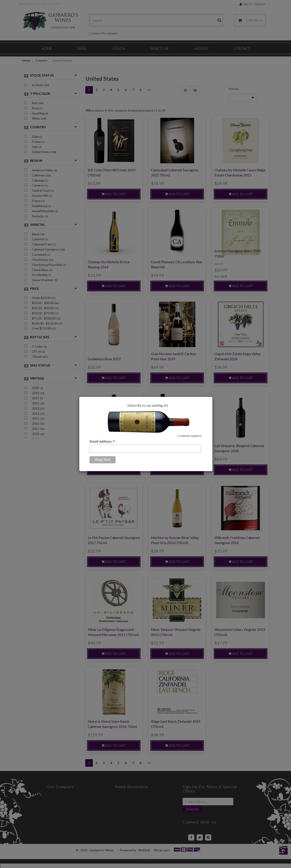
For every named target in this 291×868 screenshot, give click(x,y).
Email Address (102, 441)
